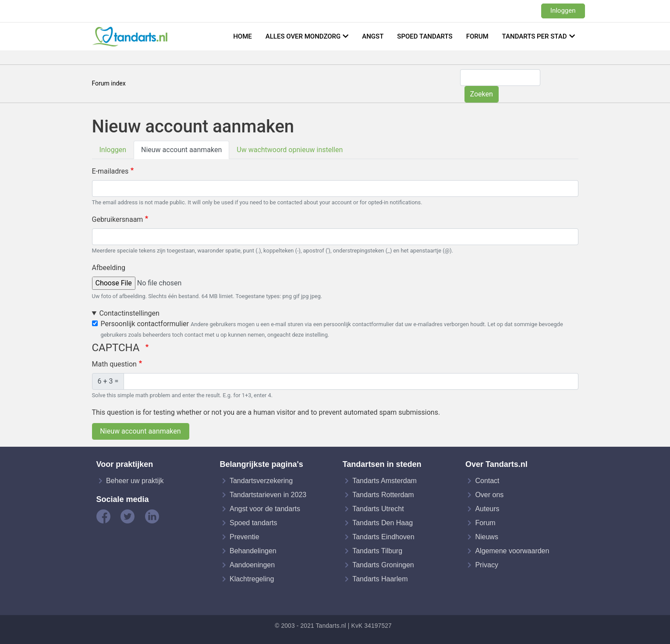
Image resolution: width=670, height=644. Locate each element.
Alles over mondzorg (303, 36)
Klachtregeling (252, 579)
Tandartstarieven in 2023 (268, 495)
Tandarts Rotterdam (383, 495)
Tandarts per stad (535, 36)
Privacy (486, 565)
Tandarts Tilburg (377, 551)
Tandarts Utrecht (378, 509)
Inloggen (563, 11)
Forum (477, 36)
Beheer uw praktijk (135, 481)
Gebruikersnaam (118, 219)
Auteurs (487, 509)
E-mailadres (110, 171)
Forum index (109, 83)
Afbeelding (109, 268)
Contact (487, 481)
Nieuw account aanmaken (181, 150)
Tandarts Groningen (383, 565)
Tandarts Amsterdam (385, 481)
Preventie (245, 537)
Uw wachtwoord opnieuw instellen (290, 150)
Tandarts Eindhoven (383, 537)
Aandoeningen (252, 565)
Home (243, 36)
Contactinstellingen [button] (129, 313)
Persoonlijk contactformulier (145, 324)
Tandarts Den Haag (383, 523)
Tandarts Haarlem (380, 579)
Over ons (489, 495)
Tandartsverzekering (261, 481)
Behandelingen (253, 551)
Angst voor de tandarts (265, 509)
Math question (114, 364)
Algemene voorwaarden (512, 551)
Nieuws (486, 537)
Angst (373, 36)
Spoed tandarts (425, 36)
